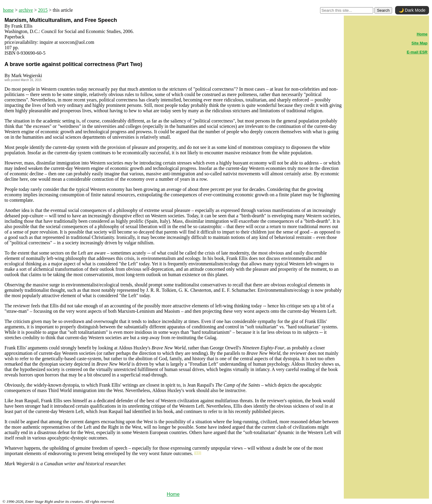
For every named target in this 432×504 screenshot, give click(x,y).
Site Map (420, 43)
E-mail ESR (417, 52)
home (8, 10)
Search (383, 10)
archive (26, 10)
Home (173, 494)
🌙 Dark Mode (412, 10)
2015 (43, 10)
